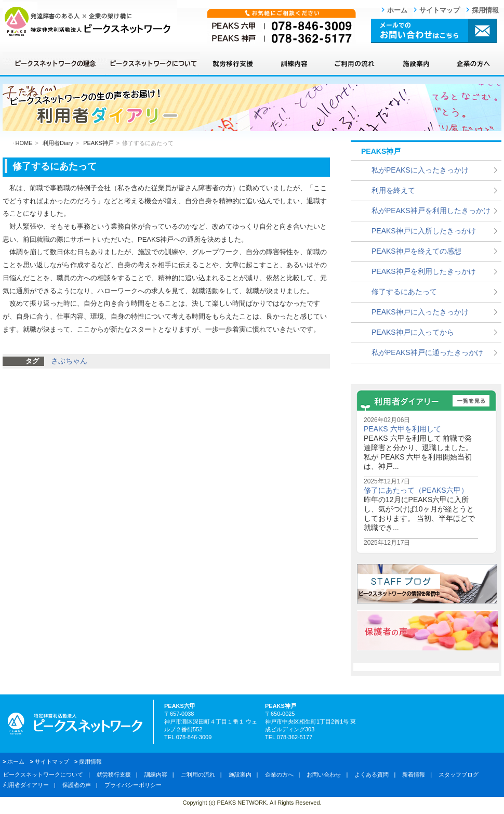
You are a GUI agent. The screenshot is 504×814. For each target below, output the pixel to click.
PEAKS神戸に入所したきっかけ (424, 231)
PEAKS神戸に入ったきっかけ (420, 312)
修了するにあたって (404, 292)
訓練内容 (294, 63)
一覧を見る (471, 401)
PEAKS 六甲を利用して (402, 429)
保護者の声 (77, 785)
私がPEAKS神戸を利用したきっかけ (431, 211)
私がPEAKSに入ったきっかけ (420, 170)
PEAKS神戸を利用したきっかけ (424, 271)
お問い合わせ (324, 774)
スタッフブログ (459, 774)
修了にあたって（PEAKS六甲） (416, 490)
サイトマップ (440, 10)
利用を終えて (393, 190)
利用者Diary (58, 143)
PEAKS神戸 (98, 143)
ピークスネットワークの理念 (55, 63)
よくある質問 (372, 774)
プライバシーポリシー (133, 785)
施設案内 (416, 63)
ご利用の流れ (355, 63)
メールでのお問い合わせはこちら (434, 31)
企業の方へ (473, 63)
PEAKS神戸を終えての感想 (416, 251)
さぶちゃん (69, 361)
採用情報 (485, 10)
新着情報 (414, 774)
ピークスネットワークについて (153, 63)
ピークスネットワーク (90, 21)
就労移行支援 (233, 63)
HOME (24, 143)
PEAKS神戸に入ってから (413, 332)
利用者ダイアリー (26, 785)
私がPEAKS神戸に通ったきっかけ (427, 352)
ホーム (397, 10)
